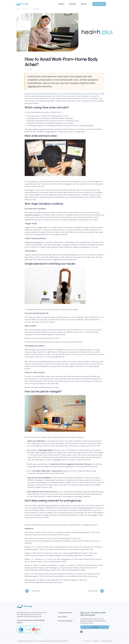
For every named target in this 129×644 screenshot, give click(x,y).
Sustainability (96, 641)
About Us (84, 3)
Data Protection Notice (107, 641)
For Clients (26, 9)
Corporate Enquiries (65, 613)
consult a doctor (86, 508)
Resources (73, 3)
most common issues (36, 129)
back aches (51, 132)
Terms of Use (87, 641)
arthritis (91, 126)
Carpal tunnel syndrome (34, 242)
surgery (94, 515)
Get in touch (99, 3)
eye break (57, 460)
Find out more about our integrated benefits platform (31, 621)
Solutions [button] (61, 3)
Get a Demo (62, 617)
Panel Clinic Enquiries (65, 621)
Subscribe (95, 627)
